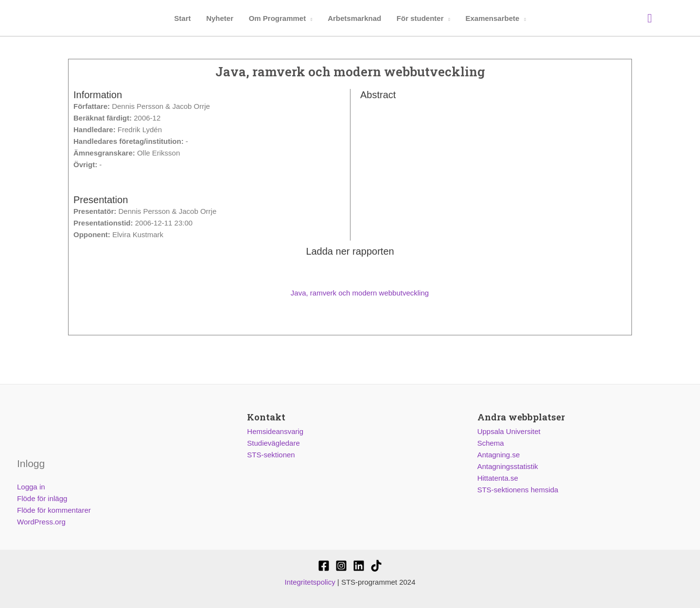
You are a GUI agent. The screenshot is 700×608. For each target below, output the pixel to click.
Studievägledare (273, 443)
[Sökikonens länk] (650, 18)
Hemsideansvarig (275, 431)
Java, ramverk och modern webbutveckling (350, 293)
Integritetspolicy (310, 582)
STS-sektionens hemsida (518, 490)
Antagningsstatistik (508, 466)
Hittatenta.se (498, 478)
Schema (491, 443)
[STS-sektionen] (324, 566)
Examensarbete (490, 18)
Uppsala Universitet (509, 431)
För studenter (419, 18)
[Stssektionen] (376, 566)
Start (184, 18)
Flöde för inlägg (42, 498)
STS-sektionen (271, 455)
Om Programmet (278, 18)
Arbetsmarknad (354, 18)
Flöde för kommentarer (54, 510)
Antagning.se (499, 455)
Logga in (31, 487)
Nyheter (221, 18)
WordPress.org (41, 522)
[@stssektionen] (341, 566)
